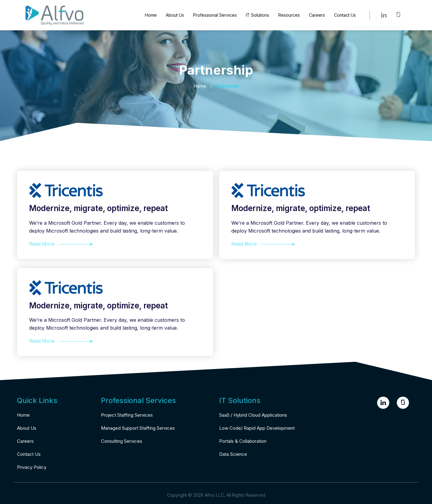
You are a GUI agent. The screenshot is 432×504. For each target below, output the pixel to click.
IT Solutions (258, 15)
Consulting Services (122, 441)
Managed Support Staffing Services (138, 428)
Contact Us (345, 15)
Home (151, 15)
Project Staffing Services (127, 415)
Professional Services (215, 15)
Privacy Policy (32, 467)
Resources (289, 15)
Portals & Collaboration (243, 441)
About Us (175, 15)
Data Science (233, 454)
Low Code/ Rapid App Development (257, 428)
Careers (317, 15)
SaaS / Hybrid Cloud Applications (253, 415)
